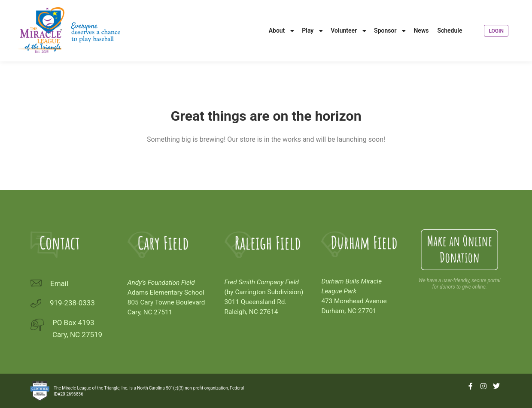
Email (59, 283)
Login (496, 31)
